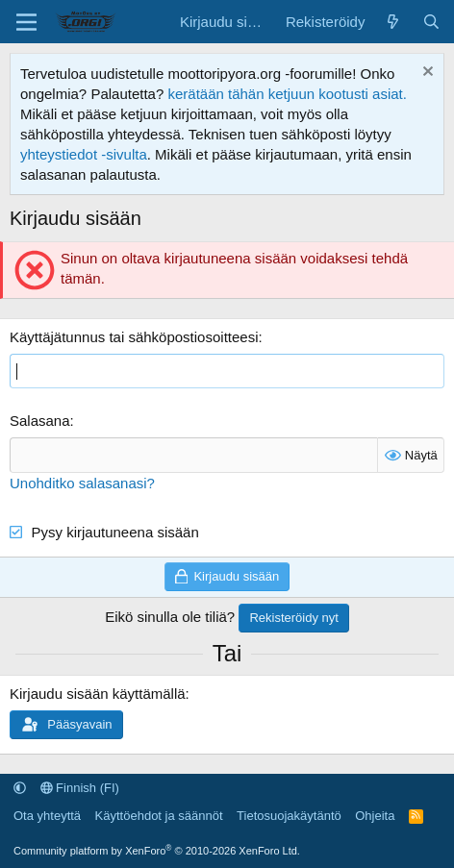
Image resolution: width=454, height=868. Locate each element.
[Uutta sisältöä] (393, 22)
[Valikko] (26, 22)
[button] (20, 788)
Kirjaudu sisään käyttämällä (98, 694)
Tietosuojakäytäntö (289, 816)
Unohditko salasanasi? (82, 483)
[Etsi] (431, 22)
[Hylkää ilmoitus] (426, 74)
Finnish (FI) (80, 788)
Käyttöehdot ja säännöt (159, 816)
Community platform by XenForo (157, 851)
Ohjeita (375, 816)
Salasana (40, 421)
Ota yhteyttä (47, 816)
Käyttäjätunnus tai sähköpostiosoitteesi (134, 337)
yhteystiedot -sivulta (84, 154)
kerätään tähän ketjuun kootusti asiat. (287, 94)
